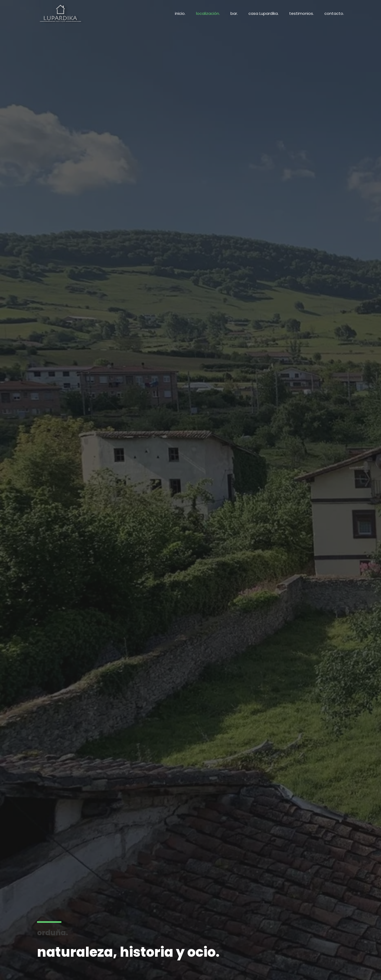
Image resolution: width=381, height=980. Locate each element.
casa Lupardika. (264, 13)
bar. (234, 13)
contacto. (334, 13)
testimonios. (301, 13)
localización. (208, 13)
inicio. (180, 13)
